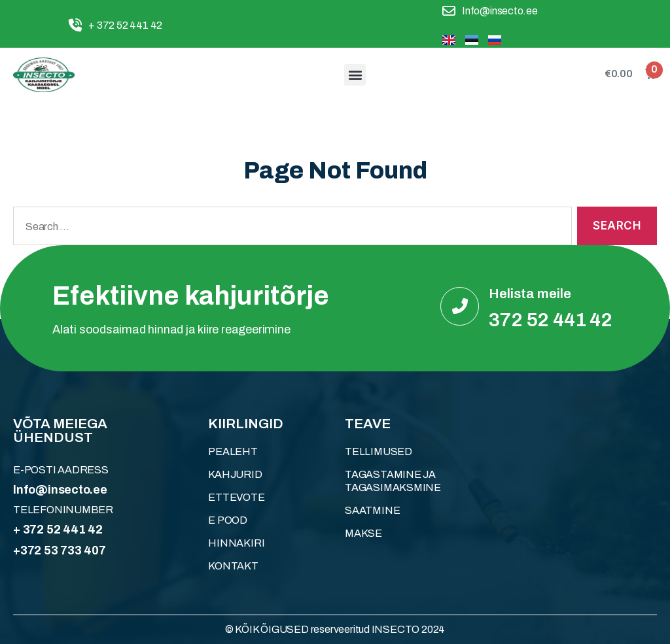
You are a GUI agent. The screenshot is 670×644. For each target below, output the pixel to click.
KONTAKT (233, 566)
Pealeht (233, 451)
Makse (363, 533)
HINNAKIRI (236, 543)
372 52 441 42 (551, 320)
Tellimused (379, 451)
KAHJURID (235, 474)
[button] (355, 75)
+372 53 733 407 (60, 551)
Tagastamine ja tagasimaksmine (393, 481)
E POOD (228, 520)
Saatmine (372, 510)
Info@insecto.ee (60, 490)
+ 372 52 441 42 (58, 530)
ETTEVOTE (236, 497)
